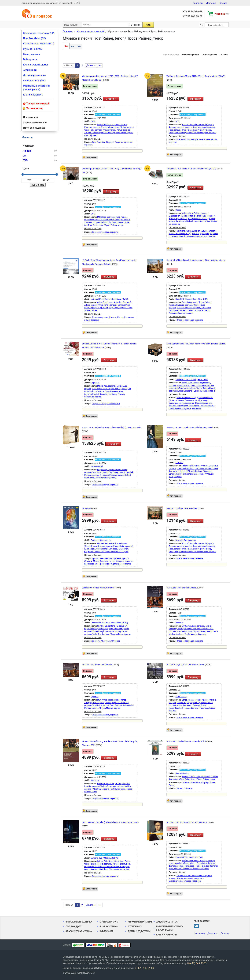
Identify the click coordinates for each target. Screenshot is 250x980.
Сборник (120, 561)
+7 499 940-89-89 (193, 11)
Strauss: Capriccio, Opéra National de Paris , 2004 (189, 427)
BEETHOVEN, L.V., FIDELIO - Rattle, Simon (186, 665)
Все (66, 46)
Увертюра (196, 408)
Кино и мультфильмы (35, 65)
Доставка (211, 3)
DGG (93, 121)
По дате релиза (209, 55)
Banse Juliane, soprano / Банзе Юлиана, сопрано (194, 391)
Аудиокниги (30, 70)
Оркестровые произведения (182, 403)
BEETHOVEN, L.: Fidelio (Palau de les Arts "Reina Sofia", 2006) (110, 822)
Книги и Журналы (33, 95)
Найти (148, 25)
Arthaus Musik (97, 466)
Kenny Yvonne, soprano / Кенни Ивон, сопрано (108, 552)
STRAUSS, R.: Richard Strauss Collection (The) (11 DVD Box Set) (111, 427)
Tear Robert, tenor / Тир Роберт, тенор (109, 472)
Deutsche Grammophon (101, 540)
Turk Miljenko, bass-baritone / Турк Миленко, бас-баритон (108, 391)
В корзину (111, 99)
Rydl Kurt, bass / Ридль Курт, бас (111, 784)
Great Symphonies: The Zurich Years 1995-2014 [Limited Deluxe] (196, 344)
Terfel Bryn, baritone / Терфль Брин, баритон (112, 634)
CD (72, 46)
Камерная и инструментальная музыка (194, 876)
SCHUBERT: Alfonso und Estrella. (182, 588)
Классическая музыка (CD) (39, 44)
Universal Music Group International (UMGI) (109, 299)
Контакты (198, 3)
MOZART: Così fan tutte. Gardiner (182, 508)
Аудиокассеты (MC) (34, 80)
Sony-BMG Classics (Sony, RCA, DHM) (192, 299)
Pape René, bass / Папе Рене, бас (195, 866)
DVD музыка (30, 59)
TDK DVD (179, 463)
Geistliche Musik (184, 231)
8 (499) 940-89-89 (197, 963)
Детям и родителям (34, 75)
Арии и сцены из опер (186, 398)
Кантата (196, 234)
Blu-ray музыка (31, 54)
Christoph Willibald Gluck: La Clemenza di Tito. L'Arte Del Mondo (196, 260)
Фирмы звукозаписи (35, 122)
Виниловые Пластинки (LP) (39, 33)
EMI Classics (181, 697)
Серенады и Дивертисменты (202, 406)
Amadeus (87, 508)
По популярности (191, 55)
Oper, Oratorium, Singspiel (103, 142)
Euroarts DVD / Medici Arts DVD (105, 858)
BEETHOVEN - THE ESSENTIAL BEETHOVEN (187, 822)
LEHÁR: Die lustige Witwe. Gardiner (98, 588)
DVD (79, 46)
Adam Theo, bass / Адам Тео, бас (112, 302)
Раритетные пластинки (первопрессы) (36, 88)
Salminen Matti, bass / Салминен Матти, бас (110, 869)
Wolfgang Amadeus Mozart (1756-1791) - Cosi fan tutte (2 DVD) (196, 76)
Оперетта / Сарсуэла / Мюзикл (106, 404)
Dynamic (179, 623)
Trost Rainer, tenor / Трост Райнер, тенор (105, 225)
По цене (224, 55)
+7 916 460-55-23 (193, 16)
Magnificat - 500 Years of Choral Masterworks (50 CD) (191, 169)
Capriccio (95, 383)
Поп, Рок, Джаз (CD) (35, 38)
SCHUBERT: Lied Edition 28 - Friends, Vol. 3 (186, 741)
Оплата (223, 3)
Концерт (204, 400)
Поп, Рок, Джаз (74, 927)
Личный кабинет (216, 25)
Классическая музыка (79, 931)
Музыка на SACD (33, 49)
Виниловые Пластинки (79, 922)
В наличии (136, 25)
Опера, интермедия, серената (105, 232)
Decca (178, 210)
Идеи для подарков (34, 128)
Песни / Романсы (184, 788)
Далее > (91, 65)
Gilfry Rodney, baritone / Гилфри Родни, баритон (195, 133)
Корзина (222, 14)
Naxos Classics (182, 773)
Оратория (205, 234)
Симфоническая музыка (180, 408)
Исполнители (31, 117)
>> (100, 65)
